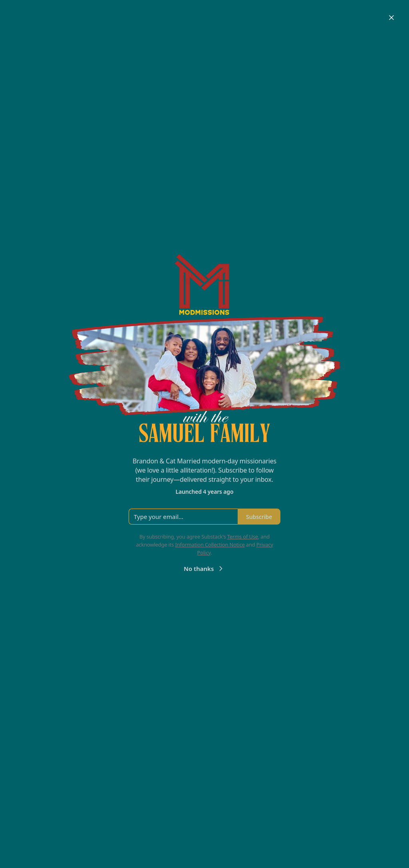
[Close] (391, 18)
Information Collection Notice (210, 545)
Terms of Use (243, 537)
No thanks (204, 569)
